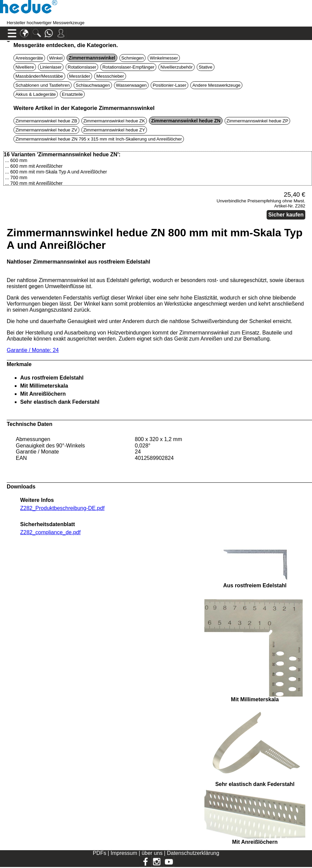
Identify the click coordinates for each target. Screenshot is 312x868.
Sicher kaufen (286, 215)
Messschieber (110, 76)
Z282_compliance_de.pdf (50, 532)
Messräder (80, 76)
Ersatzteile (72, 94)
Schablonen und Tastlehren (43, 85)
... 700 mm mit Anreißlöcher (34, 183)
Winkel (56, 58)
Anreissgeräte (29, 58)
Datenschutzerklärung (193, 853)
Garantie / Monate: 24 (33, 350)
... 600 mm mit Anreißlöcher (34, 166)
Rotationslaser (82, 67)
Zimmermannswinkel (92, 58)
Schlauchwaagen (93, 85)
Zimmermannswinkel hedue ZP (258, 121)
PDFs (100, 853)
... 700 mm (16, 177)
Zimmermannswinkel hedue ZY (114, 130)
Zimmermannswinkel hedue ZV (46, 130)
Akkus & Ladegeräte (36, 94)
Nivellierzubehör (177, 67)
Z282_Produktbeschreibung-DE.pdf (62, 508)
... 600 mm (16, 160)
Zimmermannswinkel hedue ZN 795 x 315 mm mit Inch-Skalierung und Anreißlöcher (99, 139)
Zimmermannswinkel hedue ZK (114, 121)
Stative (206, 67)
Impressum (124, 853)
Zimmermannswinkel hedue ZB (46, 121)
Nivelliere (25, 67)
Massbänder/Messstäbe (39, 76)
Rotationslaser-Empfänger (128, 67)
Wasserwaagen (131, 85)
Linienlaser (51, 67)
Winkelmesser (164, 58)
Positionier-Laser (169, 85)
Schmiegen (133, 58)
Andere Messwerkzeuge (216, 85)
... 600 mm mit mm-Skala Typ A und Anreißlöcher (56, 172)
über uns (152, 853)
